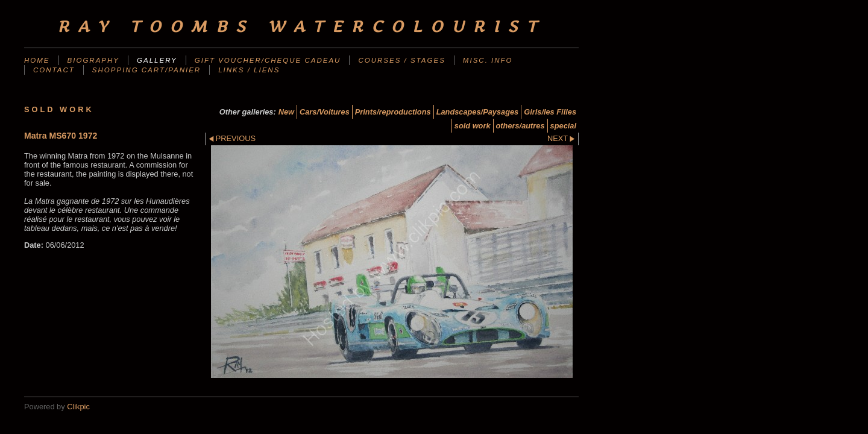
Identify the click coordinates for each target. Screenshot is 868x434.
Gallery (157, 60)
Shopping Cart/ (146, 70)
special (563, 126)
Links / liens (249, 70)
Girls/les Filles (550, 112)
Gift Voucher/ (268, 60)
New (286, 112)
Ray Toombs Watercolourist (301, 26)
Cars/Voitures (325, 112)
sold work (473, 126)
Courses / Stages (401, 60)
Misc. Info (488, 60)
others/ (520, 126)
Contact (54, 70)
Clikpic (78, 407)
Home (37, 60)
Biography (93, 60)
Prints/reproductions (393, 112)
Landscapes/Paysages (478, 112)
